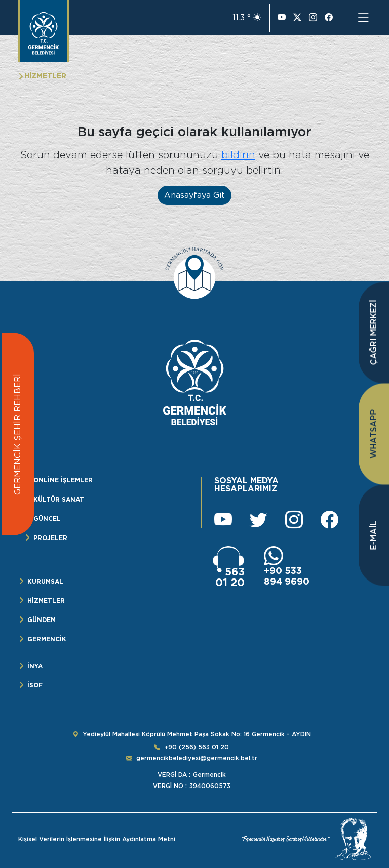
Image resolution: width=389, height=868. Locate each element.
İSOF (35, 685)
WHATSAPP (374, 434)
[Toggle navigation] (363, 18)
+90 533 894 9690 (287, 576)
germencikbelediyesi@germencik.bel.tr (197, 758)
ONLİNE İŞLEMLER (63, 480)
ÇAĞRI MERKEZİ (374, 333)
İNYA (35, 666)
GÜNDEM (42, 620)
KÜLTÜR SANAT (59, 499)
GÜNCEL (47, 519)
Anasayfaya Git (194, 195)
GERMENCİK (47, 639)
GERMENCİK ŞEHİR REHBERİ (17, 434)
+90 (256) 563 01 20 (197, 747)
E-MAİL (374, 535)
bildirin (238, 155)
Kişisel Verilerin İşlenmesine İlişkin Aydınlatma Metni (97, 839)
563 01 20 (230, 577)
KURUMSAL (45, 581)
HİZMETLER (46, 601)
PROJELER (50, 538)
